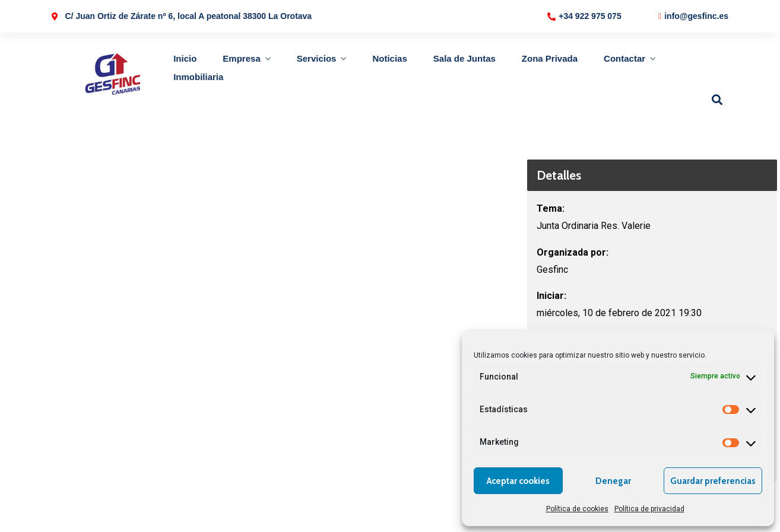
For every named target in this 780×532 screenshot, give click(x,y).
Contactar (624, 58)
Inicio (185, 58)
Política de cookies (577, 509)
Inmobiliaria (198, 77)
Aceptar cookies (518, 481)
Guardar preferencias (713, 481)
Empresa (241, 58)
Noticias (389, 58)
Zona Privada (550, 58)
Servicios (317, 58)
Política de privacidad (649, 509)
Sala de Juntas (464, 58)
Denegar (613, 481)
